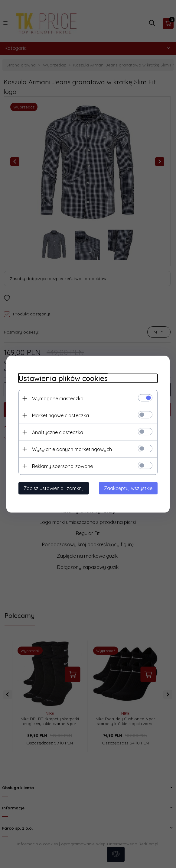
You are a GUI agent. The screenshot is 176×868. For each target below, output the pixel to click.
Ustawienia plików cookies (63, 378)
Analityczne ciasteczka (58, 432)
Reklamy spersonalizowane (62, 466)
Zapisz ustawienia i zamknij (54, 488)
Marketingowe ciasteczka (60, 415)
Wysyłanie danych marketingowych (72, 449)
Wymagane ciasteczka (58, 398)
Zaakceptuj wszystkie (128, 488)
